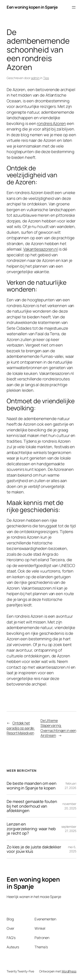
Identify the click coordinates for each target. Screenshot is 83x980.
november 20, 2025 (69, 806)
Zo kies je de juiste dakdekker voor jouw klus (34, 849)
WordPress (69, 971)
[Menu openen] (74, 7)
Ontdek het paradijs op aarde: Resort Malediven (21, 728)
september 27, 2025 (69, 829)
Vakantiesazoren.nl (41, 249)
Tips (46, 78)
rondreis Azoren (51, 123)
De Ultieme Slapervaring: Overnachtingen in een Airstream (58, 728)
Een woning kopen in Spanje (32, 7)
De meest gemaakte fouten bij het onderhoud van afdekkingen (32, 806)
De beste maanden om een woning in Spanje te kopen (32, 786)
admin (35, 78)
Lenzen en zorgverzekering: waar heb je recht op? (31, 829)
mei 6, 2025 (72, 849)
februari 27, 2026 (70, 786)
